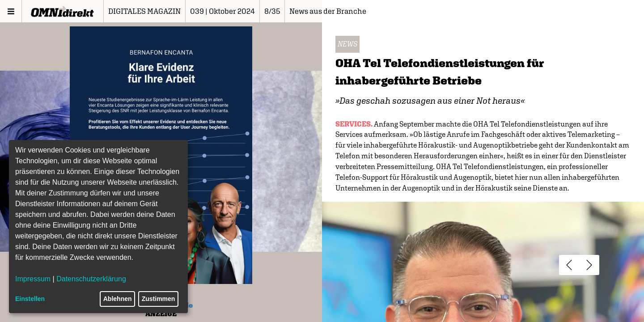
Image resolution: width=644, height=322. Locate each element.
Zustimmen (159, 299)
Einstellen (30, 299)
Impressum (33, 279)
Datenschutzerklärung (91, 279)
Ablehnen (118, 299)
